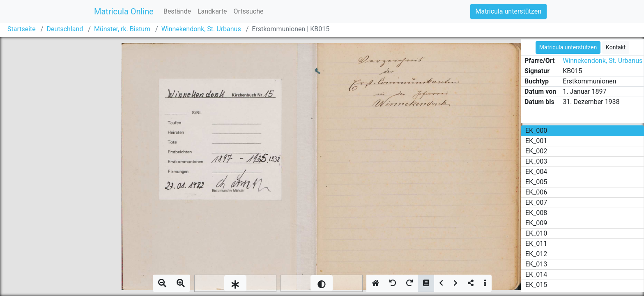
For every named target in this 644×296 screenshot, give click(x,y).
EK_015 (536, 285)
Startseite (22, 29)
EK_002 (536, 151)
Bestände (177, 11)
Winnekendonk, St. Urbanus (201, 29)
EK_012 (536, 254)
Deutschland (65, 29)
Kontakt (616, 47)
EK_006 (536, 192)
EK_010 (536, 233)
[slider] (235, 283)
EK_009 (536, 223)
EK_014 (536, 274)
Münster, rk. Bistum (122, 29)
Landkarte (212, 11)
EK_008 (536, 213)
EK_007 (536, 202)
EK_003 (536, 161)
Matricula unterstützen (508, 11)
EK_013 (536, 264)
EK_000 (536, 131)
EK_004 (536, 172)
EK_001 (536, 141)
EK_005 (536, 182)
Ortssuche (248, 11)
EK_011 (536, 244)
